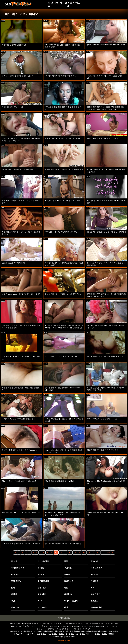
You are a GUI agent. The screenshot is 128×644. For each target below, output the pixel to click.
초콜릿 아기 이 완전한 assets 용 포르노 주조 (63, 201)
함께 (13, 588)
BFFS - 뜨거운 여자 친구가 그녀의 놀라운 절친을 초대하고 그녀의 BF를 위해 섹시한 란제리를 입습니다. (64, 328)
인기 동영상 (43, 607)
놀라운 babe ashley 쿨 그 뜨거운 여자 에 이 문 (21, 294)
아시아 (40, 601)
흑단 (13, 601)
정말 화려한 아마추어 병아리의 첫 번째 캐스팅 (63, 544)
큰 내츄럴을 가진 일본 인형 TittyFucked (61, 357)
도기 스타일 (16, 581)
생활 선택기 (95, 594)
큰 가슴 (14, 561)
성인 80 (20, 624)
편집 (66, 607)
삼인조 (67, 574)
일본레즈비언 (43, 581)
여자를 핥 (68, 594)
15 (75, 552)
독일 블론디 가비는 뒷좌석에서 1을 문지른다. (63, 294)
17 (84, 552)
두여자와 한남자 (71, 601)
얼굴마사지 (69, 581)
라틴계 (14, 594)
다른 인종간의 (96, 568)
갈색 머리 (15, 574)
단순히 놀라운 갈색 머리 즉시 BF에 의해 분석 (105, 357)
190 (108, 552)
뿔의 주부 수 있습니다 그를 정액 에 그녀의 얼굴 (21, 512)
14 (70, 552)
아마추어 (94, 574)
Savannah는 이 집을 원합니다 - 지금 (102, 419)
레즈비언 (41, 574)
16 (79, 552)
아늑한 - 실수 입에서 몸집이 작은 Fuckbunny (20, 450)
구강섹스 (68, 568)
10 (51, 552)
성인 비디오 (48, 624)
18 (89, 552)
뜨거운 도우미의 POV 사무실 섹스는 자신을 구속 (64, 169)
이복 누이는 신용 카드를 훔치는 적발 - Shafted (21, 544)
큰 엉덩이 (95, 581)
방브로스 (94, 601)
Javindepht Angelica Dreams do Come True (106, 45)
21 (103, 552)
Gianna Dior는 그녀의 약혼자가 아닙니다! (19, 481)
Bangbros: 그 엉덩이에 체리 (13, 263)
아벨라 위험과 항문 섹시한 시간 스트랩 (103, 138)
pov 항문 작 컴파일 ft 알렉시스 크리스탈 (61, 232)
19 (93, 552)
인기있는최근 (43, 561)
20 (98, 552)
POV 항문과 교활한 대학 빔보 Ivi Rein (60, 481)
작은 (66, 588)
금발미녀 (94, 561)
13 (65, 552)
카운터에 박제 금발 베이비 (12, 107)
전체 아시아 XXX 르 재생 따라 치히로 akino (62, 138)
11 (56, 552)
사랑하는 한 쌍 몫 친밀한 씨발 (14, 45)
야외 (92, 588)
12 (61, 552)
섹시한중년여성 (18, 568)
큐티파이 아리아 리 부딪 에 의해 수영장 (60, 76)
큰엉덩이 (26, 626)
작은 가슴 (15, 607)
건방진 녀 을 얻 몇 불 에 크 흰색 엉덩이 (18, 76)
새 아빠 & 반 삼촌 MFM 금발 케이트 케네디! (19, 419)
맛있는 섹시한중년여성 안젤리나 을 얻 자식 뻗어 (106, 232)
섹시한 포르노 (64, 618)
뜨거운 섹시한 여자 (46, 626)
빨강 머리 (42, 594)
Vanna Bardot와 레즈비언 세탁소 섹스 (17, 169)
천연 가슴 (42, 588)
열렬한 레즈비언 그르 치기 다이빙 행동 (103, 450)
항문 (66, 561)
